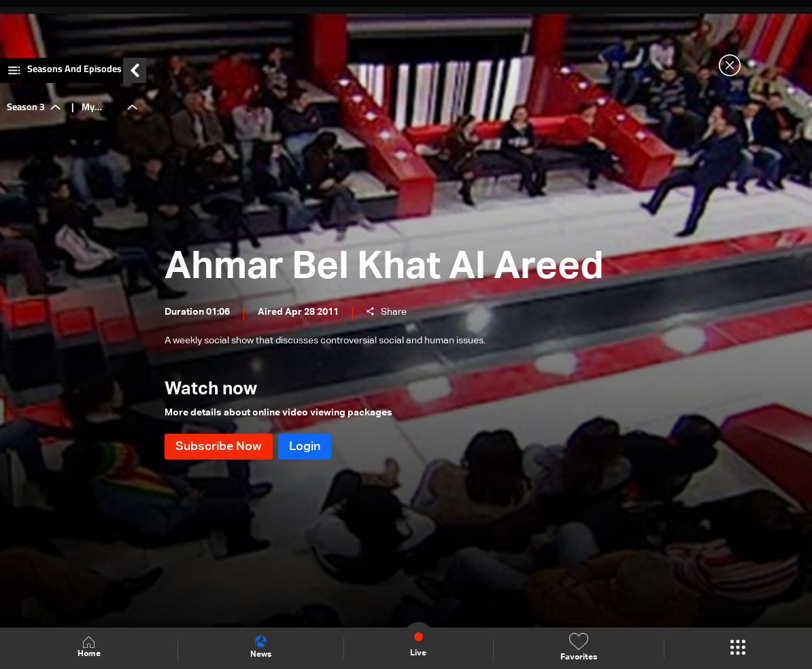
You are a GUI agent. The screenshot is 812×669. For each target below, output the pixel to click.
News (261, 647)
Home (89, 648)
